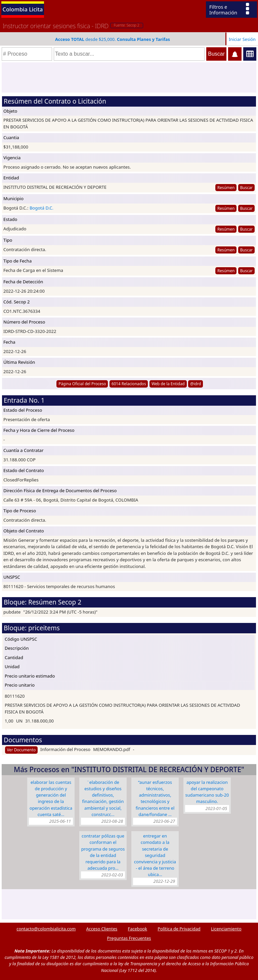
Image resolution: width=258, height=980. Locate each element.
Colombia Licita (23, 9)
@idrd (196, 384)
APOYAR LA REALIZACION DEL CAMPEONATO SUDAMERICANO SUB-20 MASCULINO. (207, 792)
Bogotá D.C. (41, 208)
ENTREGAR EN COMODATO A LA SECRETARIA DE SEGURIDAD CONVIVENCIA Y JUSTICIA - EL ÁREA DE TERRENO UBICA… (155, 855)
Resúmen (226, 187)
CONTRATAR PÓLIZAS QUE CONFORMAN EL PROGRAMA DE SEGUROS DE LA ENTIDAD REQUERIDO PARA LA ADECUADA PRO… (103, 852)
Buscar (246, 187)
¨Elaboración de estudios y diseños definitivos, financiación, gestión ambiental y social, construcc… (103, 798)
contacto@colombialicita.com (46, 929)
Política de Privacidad (179, 929)
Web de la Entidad (168, 384)
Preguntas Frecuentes (129, 938)
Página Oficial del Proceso (82, 384)
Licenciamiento (226, 929)
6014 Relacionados (129, 384)
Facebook (138, 929)
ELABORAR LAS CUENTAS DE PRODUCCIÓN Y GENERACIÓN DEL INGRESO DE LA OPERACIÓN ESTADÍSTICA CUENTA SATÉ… (51, 798)
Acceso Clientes (102, 929)
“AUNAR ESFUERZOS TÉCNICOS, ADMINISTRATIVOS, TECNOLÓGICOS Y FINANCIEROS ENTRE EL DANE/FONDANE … (155, 798)
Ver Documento (21, 750)
